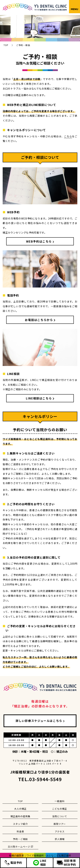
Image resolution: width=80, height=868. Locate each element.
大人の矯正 (20, 809)
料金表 (20, 831)
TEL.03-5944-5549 (40, 779)
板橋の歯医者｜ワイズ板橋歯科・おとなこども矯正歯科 (40, 855)
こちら (68, 136)
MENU (75, 9)
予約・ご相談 (20, 839)
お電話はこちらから (39, 320)
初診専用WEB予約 (66, 863)
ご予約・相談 (23, 45)
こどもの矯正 (60, 809)
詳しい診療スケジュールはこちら (39, 721)
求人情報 (60, 839)
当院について (60, 816)
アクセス (60, 831)
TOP (6, 45)
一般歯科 (60, 801)
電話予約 (13, 863)
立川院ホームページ (20, 847)
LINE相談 (40, 863)
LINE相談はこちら (39, 398)
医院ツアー (60, 824)
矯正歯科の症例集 (20, 816)
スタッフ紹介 (20, 824)
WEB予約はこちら (39, 241)
